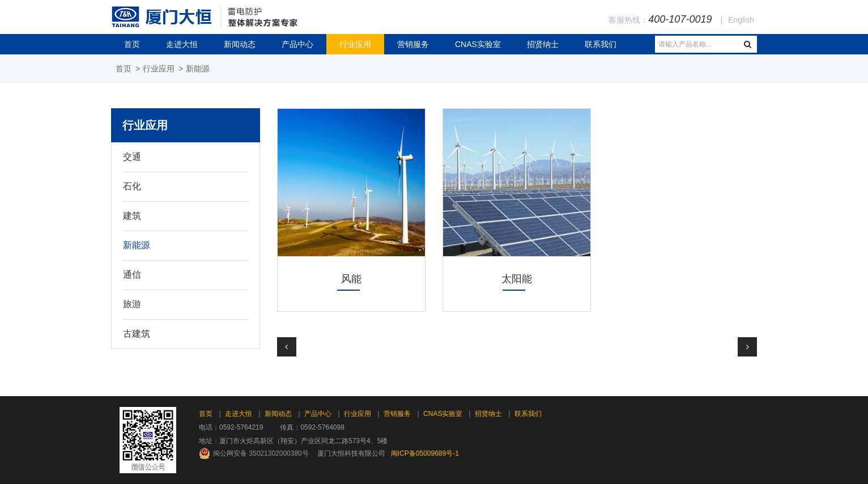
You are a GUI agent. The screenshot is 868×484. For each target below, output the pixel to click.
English (741, 20)
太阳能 (517, 279)
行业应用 (355, 44)
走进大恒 (182, 44)
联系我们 (601, 44)
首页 (132, 44)
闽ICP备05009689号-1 (425, 453)
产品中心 (297, 44)
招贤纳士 (543, 44)
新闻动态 (240, 44)
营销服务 (413, 44)
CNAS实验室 (478, 44)
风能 (351, 279)
